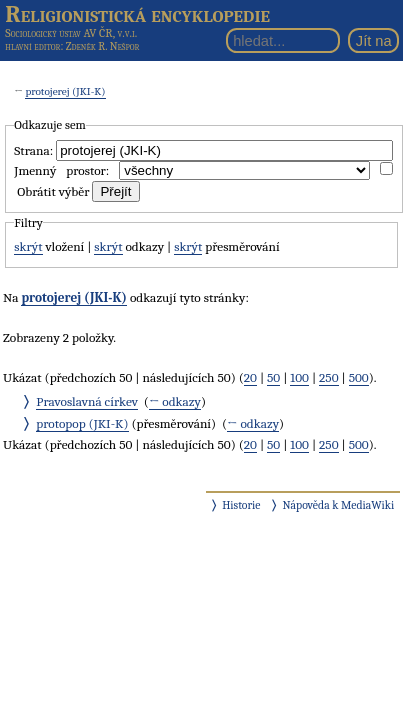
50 (273, 377)
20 (250, 377)
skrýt (28, 246)
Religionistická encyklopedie (137, 14)
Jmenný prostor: (61, 170)
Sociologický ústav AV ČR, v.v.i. (71, 33)
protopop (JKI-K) (82, 423)
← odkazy (175, 401)
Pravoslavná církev (87, 401)
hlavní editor (32, 46)
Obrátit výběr (53, 191)
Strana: (33, 150)
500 (359, 377)
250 (329, 377)
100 (299, 377)
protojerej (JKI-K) (65, 91)
